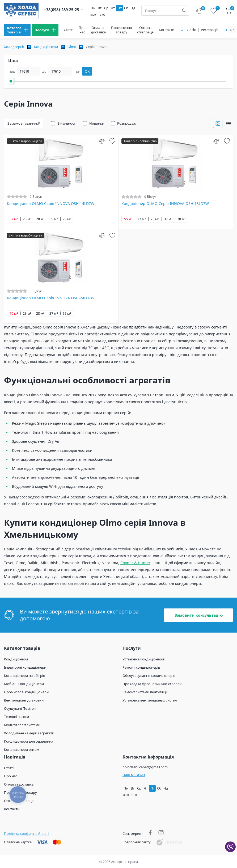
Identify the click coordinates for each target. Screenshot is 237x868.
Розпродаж (127, 123)
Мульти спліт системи (22, 725)
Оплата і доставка (98, 30)
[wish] (113, 141)
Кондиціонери (46, 47)
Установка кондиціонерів (143, 659)
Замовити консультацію (199, 615)
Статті (69, 30)
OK (87, 71)
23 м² (27, 219)
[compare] (102, 141)
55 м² (54, 219)
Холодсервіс (14, 47)
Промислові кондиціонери (26, 692)
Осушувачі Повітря (20, 708)
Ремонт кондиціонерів (141, 667)
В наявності (67, 123)
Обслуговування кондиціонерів (149, 676)
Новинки (97, 123)
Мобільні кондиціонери (24, 684)
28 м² (40, 219)
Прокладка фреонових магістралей (152, 684)
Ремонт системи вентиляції (145, 692)
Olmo (72, 47)
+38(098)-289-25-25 (61, 10)
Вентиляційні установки (24, 700)
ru (225, 30)
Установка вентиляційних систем (150, 700)
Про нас (82, 30)
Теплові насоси (16, 717)
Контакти (167, 30)
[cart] (228, 11)
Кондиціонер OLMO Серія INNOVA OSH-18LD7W (165, 204)
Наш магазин (134, 775)
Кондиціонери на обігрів (24, 676)
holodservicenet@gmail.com (145, 767)
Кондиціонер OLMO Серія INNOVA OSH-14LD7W (51, 204)
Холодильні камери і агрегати (29, 733)
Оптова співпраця (145, 30)
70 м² (67, 219)
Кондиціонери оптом (22, 749)
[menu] (17, 30)
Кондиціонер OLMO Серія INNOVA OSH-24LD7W (51, 298)
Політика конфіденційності (26, 834)
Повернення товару (121, 30)
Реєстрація (210, 30)
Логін (192, 30)
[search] (184, 11)
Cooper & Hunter (135, 563)
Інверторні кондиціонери (25, 667)
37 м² (14, 219)
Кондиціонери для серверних (29, 741)
